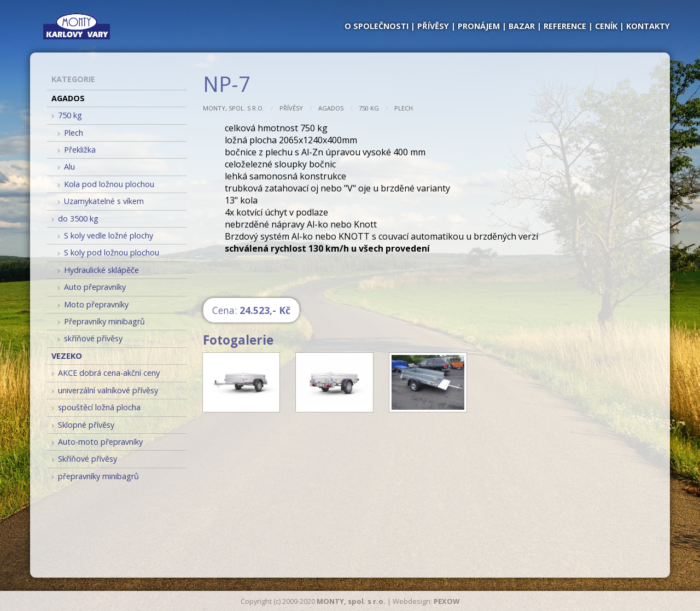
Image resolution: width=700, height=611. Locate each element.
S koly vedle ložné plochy (105, 235)
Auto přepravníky (92, 287)
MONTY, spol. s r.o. (234, 108)
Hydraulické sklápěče (98, 270)
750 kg (369, 108)
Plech (404, 108)
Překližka (77, 150)
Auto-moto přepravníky (97, 442)
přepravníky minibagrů (95, 476)
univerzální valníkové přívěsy (105, 390)
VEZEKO (67, 356)
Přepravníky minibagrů (101, 321)
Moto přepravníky (93, 304)
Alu (66, 167)
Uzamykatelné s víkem (101, 201)
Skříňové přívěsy (84, 459)
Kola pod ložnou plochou (106, 184)
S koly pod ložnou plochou (108, 252)
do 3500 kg (75, 219)
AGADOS (331, 108)
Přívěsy (291, 108)
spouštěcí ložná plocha (96, 407)
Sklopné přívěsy (83, 425)
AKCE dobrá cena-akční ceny (106, 373)
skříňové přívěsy (90, 338)
